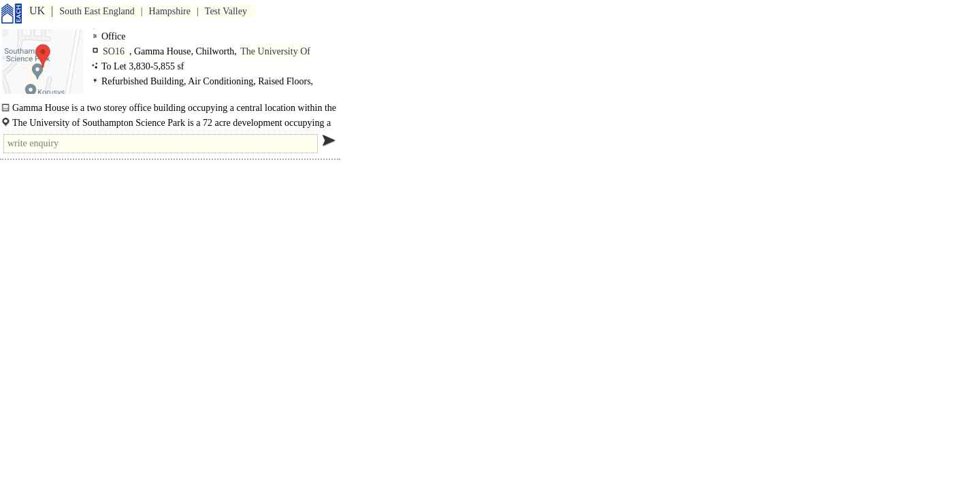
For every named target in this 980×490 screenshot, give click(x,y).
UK (37, 11)
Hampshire (170, 11)
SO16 (114, 51)
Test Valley (226, 11)
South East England (97, 11)
